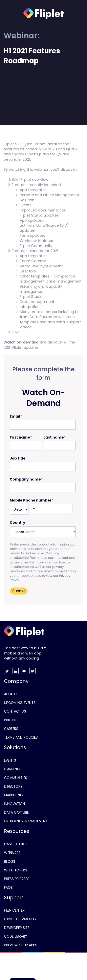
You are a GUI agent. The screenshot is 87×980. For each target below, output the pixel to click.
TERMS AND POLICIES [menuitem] (21, 737)
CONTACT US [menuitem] (15, 711)
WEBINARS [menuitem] (12, 853)
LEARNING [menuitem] (12, 769)
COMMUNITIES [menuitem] (16, 778)
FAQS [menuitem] (8, 888)
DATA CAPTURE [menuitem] (16, 812)
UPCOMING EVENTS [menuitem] (20, 703)
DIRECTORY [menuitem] (13, 786)
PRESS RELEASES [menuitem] (17, 879)
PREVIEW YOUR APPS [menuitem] (21, 945)
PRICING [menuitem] (11, 720)
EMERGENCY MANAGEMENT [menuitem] (26, 821)
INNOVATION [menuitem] (15, 804)
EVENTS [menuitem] (10, 760)
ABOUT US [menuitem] (12, 694)
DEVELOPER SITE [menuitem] (17, 928)
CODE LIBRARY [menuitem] (16, 936)
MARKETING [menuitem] (13, 795)
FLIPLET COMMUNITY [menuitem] (20, 919)
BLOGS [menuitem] (10, 862)
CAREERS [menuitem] (11, 729)
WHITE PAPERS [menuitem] (16, 870)
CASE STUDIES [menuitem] (15, 844)
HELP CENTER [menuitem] (14, 910)
